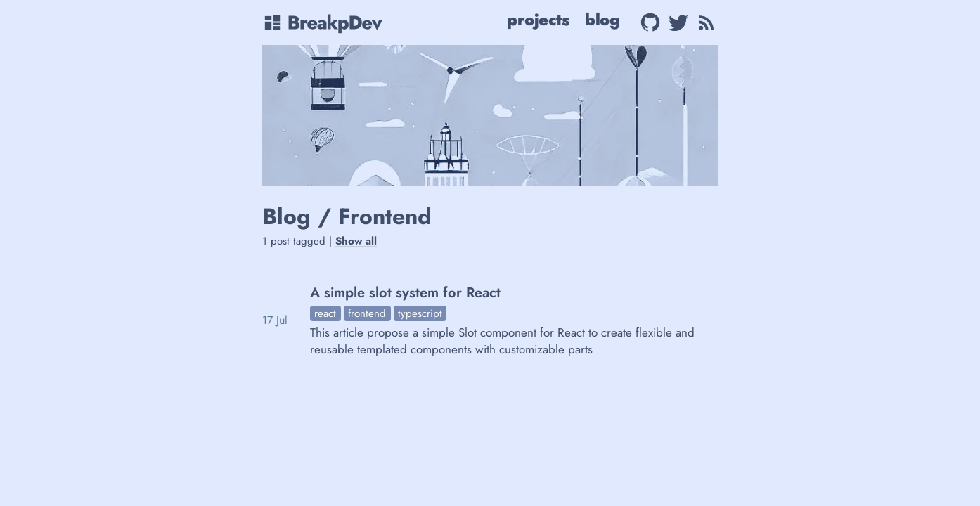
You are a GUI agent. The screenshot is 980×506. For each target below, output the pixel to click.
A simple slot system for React (405, 293)
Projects (538, 20)
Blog (602, 20)
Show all (356, 241)
